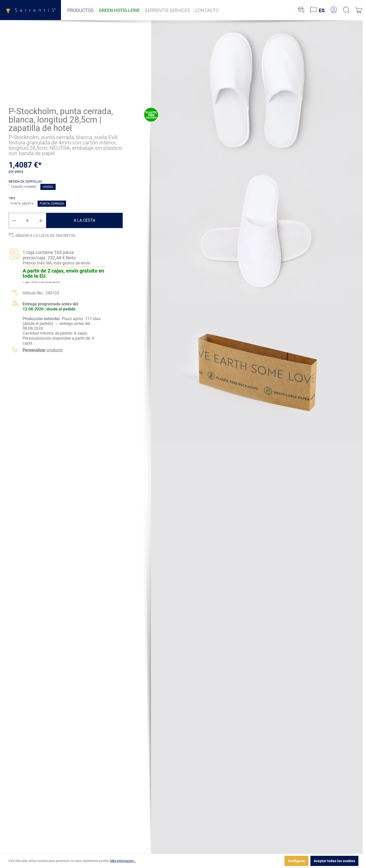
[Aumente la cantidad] (41, 220)
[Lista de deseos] (301, 10)
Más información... (123, 861)
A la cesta (84, 220)
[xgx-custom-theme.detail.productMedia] (257, 91)
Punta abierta (22, 204)
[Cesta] (359, 10)
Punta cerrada (52, 204)
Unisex (48, 187)
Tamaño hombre (23, 187)
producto (43, 350)
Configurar (296, 861)
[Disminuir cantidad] (14, 220)
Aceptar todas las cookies (334, 861)
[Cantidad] (27, 220)
